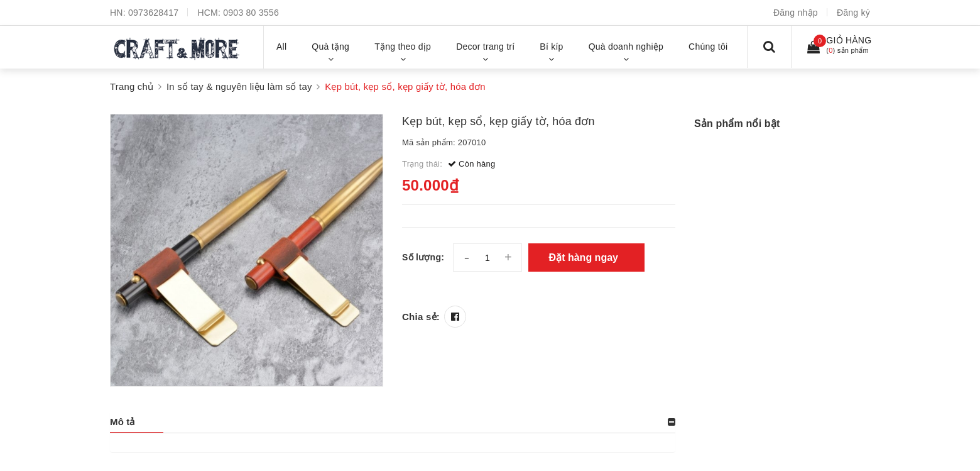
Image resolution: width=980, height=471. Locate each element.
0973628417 (153, 13)
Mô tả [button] (122, 422)
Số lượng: (423, 257)
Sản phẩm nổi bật (737, 124)
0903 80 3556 (251, 13)
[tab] (393, 422)
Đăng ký (853, 13)
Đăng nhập (796, 13)
